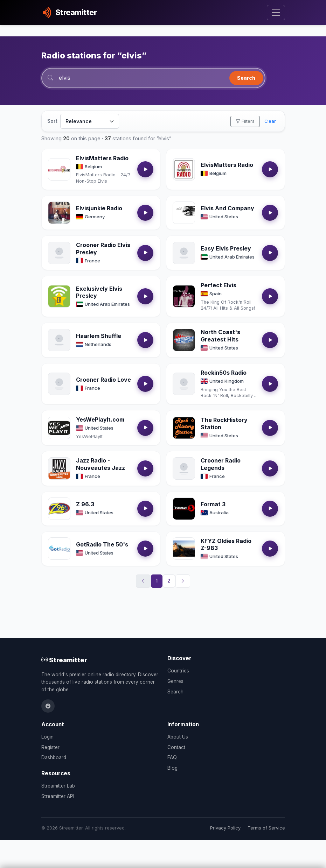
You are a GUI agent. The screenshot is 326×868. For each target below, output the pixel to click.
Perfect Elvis (219, 285)
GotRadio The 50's (102, 544)
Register (50, 747)
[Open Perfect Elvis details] (184, 296)
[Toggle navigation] (276, 13)
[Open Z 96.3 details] (59, 509)
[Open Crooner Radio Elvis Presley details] (59, 253)
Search (246, 78)
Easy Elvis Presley (226, 248)
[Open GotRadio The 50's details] (59, 549)
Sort (52, 121)
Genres (175, 681)
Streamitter (64, 660)
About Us (178, 737)
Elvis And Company (227, 208)
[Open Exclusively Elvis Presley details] (59, 296)
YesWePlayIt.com (100, 419)
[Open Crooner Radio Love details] (59, 384)
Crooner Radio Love (103, 380)
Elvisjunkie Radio (99, 208)
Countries (178, 671)
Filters (245, 121)
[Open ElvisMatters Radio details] (59, 169)
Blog (172, 768)
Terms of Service (266, 828)
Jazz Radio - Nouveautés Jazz (100, 464)
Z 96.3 (85, 504)
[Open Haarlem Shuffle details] (59, 340)
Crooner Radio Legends (221, 464)
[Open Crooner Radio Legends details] (184, 468)
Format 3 (213, 504)
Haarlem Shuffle (99, 336)
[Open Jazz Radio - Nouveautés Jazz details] (59, 468)
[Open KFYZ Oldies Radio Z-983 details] (184, 549)
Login (47, 737)
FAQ (172, 757)
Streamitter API (58, 796)
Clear (270, 121)
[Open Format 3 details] (184, 509)
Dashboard (54, 757)
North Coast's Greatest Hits (220, 336)
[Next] (183, 581)
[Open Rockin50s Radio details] (184, 384)
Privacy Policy (225, 828)
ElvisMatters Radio (102, 158)
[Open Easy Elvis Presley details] (184, 253)
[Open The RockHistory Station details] (184, 428)
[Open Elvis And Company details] (184, 213)
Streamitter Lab (58, 786)
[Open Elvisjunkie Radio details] (59, 213)
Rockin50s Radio (224, 373)
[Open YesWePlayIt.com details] (59, 428)
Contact (176, 747)
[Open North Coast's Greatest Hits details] (184, 340)
